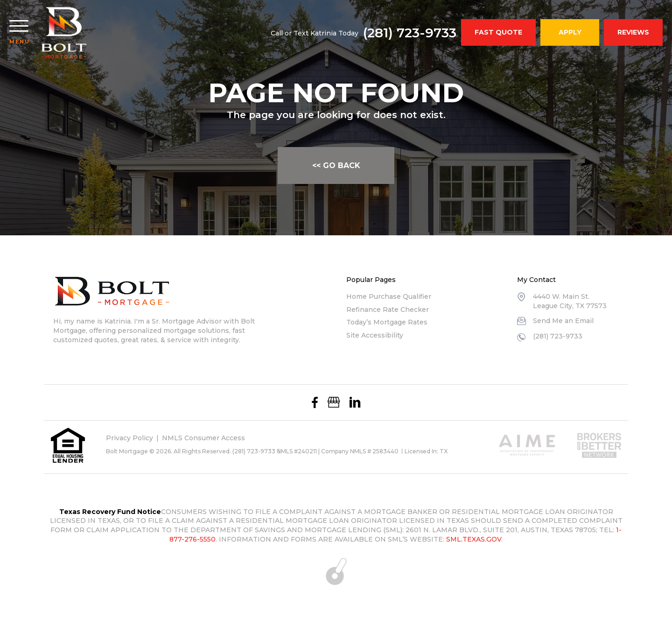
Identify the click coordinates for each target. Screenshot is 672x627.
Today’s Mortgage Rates (387, 322)
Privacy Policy (129, 438)
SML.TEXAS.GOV (474, 539)
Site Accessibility (375, 335)
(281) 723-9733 (410, 33)
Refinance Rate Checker (388, 310)
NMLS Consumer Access (203, 438)
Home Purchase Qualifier (389, 296)
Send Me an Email (563, 321)
